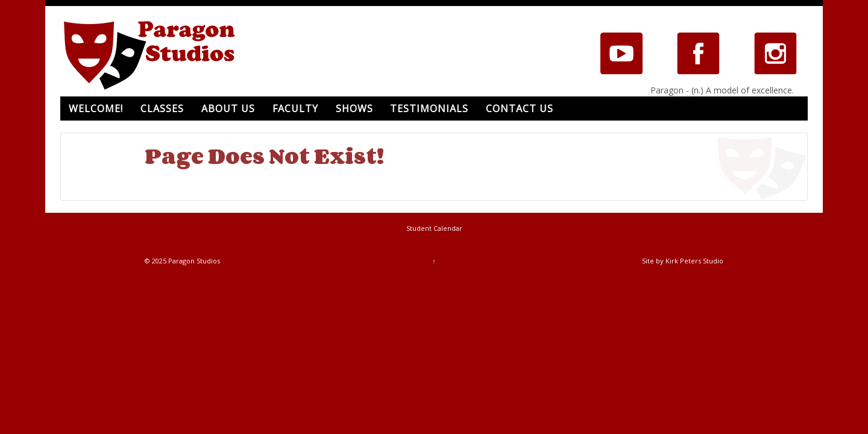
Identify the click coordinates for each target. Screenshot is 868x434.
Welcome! (96, 108)
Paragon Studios (193, 261)
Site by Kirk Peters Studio (683, 261)
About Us (228, 108)
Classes (162, 108)
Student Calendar (434, 228)
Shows (354, 108)
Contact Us (520, 108)
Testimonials (429, 108)
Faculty (295, 108)
